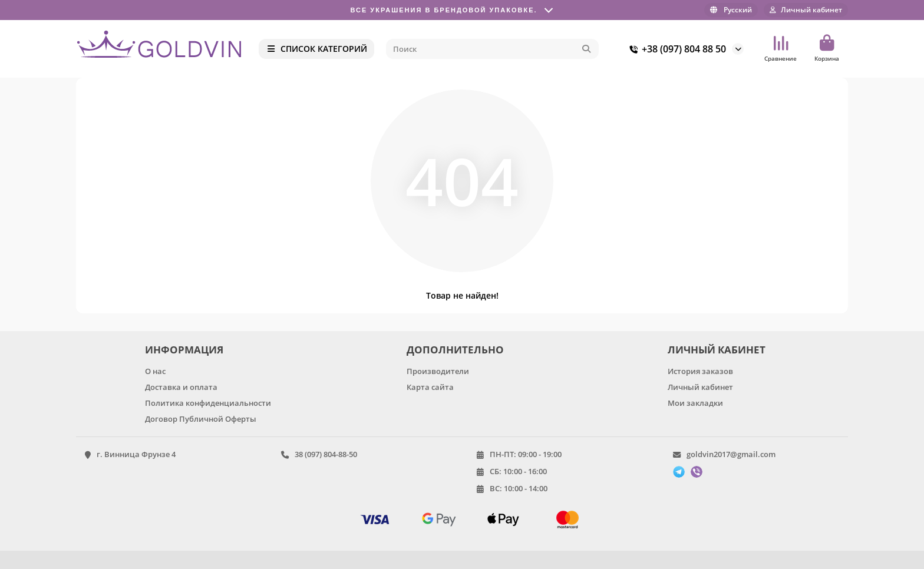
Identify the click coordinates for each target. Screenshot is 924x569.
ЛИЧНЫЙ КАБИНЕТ (717, 350)
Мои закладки (695, 403)
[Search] (493, 49)
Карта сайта (430, 387)
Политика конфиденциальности (208, 403)
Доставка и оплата (181, 387)
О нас (155, 371)
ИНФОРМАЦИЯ (184, 350)
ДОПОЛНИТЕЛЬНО (455, 350)
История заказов (700, 371)
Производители (438, 371)
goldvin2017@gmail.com (731, 454)
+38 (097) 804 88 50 (676, 49)
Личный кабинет (700, 387)
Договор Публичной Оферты (201, 419)
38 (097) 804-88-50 (326, 454)
